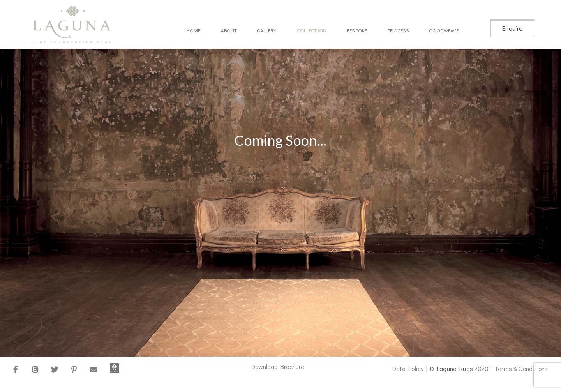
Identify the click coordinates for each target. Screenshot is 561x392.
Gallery (267, 30)
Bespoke (357, 30)
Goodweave (444, 30)
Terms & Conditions (521, 368)
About (229, 30)
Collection (312, 30)
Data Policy (408, 368)
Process (398, 30)
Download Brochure (278, 366)
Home (193, 30)
